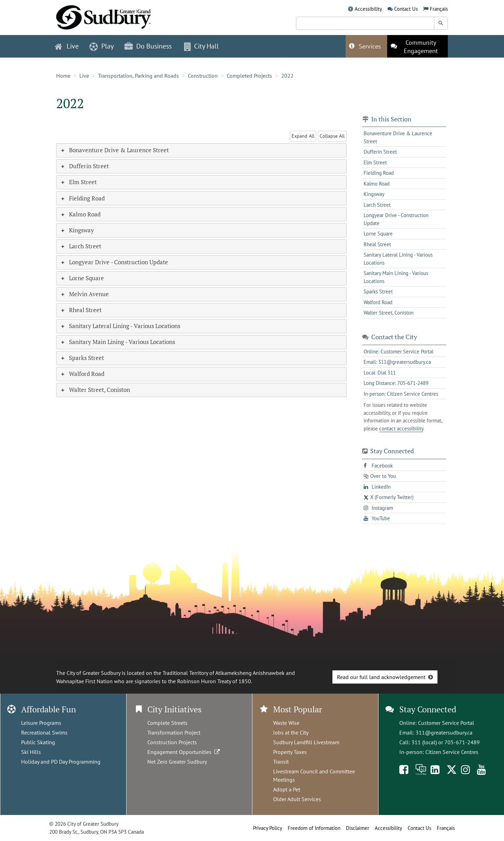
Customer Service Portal (446, 723)
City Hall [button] (201, 46)
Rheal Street (377, 244)
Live (84, 76)
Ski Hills (31, 752)
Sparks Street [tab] (82, 358)
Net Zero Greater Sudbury (177, 762)
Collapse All (332, 136)
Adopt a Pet (287, 789)
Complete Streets (167, 723)
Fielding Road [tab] (82, 198)
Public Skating (38, 742)
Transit (281, 762)
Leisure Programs (41, 723)
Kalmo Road (377, 184)
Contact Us (406, 9)
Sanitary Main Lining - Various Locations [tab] (118, 342)
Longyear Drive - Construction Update (396, 219)
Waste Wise (286, 723)
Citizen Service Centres (452, 752)
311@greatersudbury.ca (444, 732)
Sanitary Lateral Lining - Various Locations (398, 259)
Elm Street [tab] (78, 182)
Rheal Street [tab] (81, 310)
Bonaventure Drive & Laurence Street (398, 137)
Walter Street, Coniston (389, 313)
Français (439, 9)
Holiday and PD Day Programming (61, 762)
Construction (203, 76)
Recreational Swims (44, 732)
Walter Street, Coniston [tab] (95, 390)
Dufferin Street (380, 152)
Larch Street (377, 205)
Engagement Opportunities (184, 752)
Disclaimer (358, 828)
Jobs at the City (291, 732)
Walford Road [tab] (82, 374)
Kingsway (374, 194)
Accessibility (368, 9)
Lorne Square (378, 234)
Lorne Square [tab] (82, 278)
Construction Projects (172, 742)
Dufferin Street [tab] (84, 166)
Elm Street (375, 162)
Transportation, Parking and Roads (138, 76)
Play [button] (102, 46)
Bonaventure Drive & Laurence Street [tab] (114, 150)
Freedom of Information (314, 828)
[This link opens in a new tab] (418, 46)
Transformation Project (174, 732)
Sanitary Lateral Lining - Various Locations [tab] (120, 326)
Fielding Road (379, 173)
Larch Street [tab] (81, 246)
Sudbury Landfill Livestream (306, 742)
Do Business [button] (148, 46)
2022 (287, 76)
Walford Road (378, 302)
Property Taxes (290, 752)
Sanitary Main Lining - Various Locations (396, 277)
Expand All (303, 136)
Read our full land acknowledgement (381, 677)
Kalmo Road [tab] (80, 214)
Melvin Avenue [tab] (84, 294)
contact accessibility (401, 428)
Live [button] (67, 46)
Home (63, 76)
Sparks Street (378, 291)
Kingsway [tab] (77, 230)
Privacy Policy (268, 828)
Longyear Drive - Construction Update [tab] (114, 262)
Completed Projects (249, 76)
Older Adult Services (297, 799)
